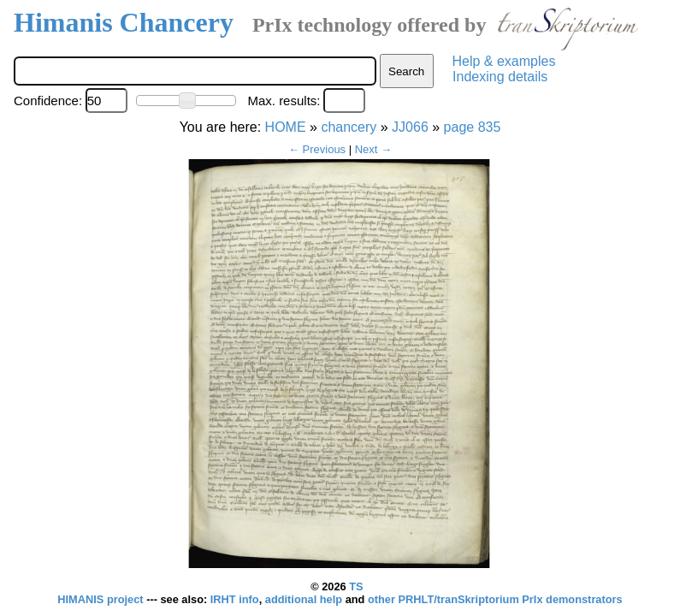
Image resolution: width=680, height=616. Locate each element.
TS (356, 586)
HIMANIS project (102, 599)
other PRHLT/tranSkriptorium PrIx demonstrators (495, 599)
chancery (349, 127)
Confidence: (48, 101)
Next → (373, 149)
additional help (305, 599)
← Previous (317, 149)
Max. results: (284, 101)
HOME (286, 127)
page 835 (473, 127)
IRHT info (235, 599)
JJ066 (410, 127)
